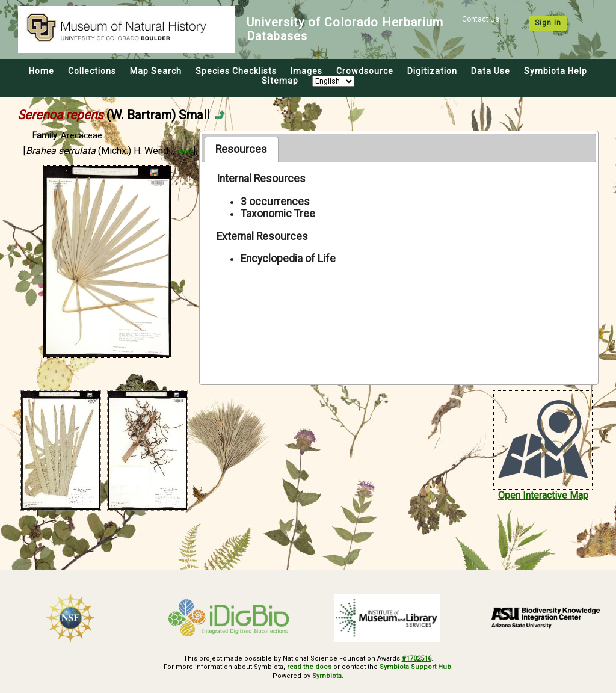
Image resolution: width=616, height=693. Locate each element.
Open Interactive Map (543, 495)
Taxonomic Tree (278, 214)
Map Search (156, 71)
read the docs (309, 667)
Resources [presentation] (241, 149)
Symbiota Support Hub (415, 667)
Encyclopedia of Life (288, 259)
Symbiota (327, 676)
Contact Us (481, 19)
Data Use (491, 71)
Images (306, 71)
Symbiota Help (556, 71)
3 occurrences (275, 202)
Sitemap (280, 81)
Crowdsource (365, 71)
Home (42, 71)
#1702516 (417, 658)
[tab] (242, 149)
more (185, 152)
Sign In (548, 23)
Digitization (432, 71)
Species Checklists (236, 71)
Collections (92, 71)
